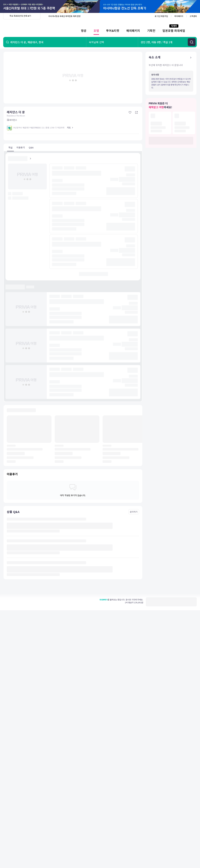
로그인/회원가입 (161, 16)
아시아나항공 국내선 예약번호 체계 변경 (64, 16)
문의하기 (134, 512)
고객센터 (193, 16)
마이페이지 (179, 16)
